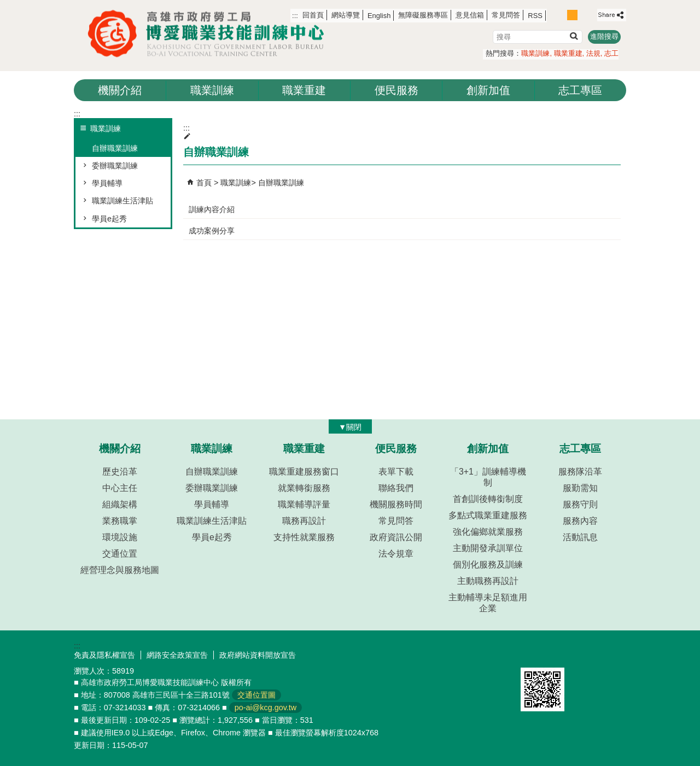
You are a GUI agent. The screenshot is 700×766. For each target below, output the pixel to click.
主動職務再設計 (488, 581)
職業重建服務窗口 (304, 472)
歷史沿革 (120, 472)
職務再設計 (304, 521)
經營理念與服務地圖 (120, 570)
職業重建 (568, 53)
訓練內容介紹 (212, 209)
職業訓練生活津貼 (122, 201)
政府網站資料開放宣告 (258, 655)
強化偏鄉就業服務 (488, 532)
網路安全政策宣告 (177, 655)
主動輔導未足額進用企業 (488, 603)
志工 (611, 53)
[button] (573, 36)
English (379, 16)
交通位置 (120, 554)
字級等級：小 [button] (561, 15)
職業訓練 (535, 53)
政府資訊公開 (396, 537)
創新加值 (488, 90)
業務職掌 (120, 521)
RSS (535, 16)
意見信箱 (470, 15)
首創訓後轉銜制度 (488, 499)
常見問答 (506, 15)
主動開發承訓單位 (488, 548)
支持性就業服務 (304, 537)
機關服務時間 (396, 504)
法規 (593, 53)
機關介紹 (120, 90)
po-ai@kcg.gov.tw (266, 707)
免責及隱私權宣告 (104, 655)
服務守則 (580, 504)
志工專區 (580, 90)
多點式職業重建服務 (488, 515)
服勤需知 (580, 488)
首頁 (204, 183)
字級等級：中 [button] (572, 15)
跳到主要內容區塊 (6, 6)
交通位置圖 (256, 695)
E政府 (532, 654)
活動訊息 (580, 537)
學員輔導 (107, 183)
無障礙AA (587, 654)
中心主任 (120, 488)
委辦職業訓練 (115, 166)
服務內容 (580, 521)
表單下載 (396, 472)
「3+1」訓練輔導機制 (488, 477)
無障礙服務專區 (423, 15)
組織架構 (120, 504)
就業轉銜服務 (304, 488)
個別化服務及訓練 (488, 565)
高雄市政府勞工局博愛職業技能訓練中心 (211, 34)
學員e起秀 (109, 219)
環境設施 (120, 537)
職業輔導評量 (304, 504)
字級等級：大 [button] (584, 15)
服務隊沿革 (580, 472)
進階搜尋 (604, 36)
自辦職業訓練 (115, 148)
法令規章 (396, 554)
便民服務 (396, 90)
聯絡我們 (396, 488)
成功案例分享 (212, 231)
